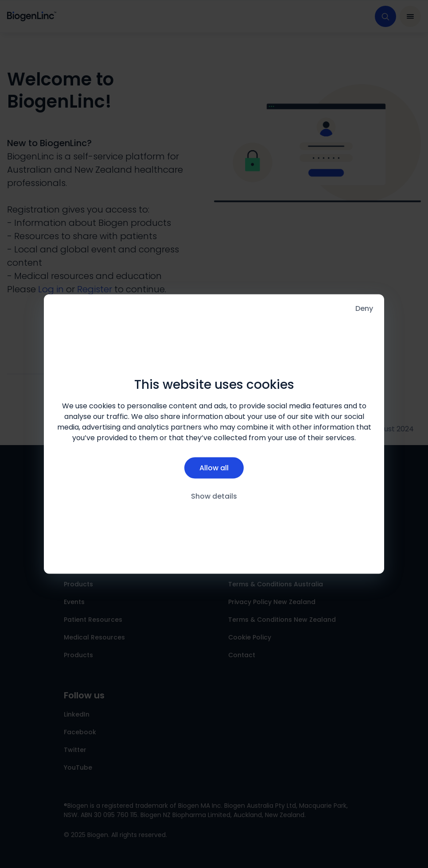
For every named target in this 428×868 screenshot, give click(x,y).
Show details (214, 496)
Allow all (214, 467)
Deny (364, 308)
